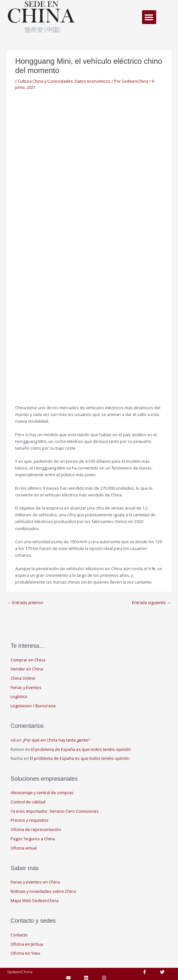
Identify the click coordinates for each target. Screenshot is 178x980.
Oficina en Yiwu (25, 953)
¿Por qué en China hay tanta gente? (56, 740)
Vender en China (27, 669)
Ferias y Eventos (26, 687)
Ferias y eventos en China (35, 882)
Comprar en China (28, 660)
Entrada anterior (25, 602)
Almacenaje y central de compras (42, 793)
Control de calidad (28, 802)
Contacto (19, 935)
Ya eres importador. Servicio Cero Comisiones (55, 811)
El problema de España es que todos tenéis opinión (81, 749)
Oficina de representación (36, 829)
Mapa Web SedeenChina (35, 901)
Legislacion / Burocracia (33, 706)
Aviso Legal (124, 972)
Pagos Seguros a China (33, 839)
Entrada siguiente (151, 602)
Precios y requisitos (30, 820)
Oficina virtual (24, 848)
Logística (19, 696)
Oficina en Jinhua (27, 944)
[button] (149, 17)
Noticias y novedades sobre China (43, 891)
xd (13, 740)
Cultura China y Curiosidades (45, 81)
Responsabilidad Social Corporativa (73, 972)
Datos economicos (93, 81)
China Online (23, 678)
